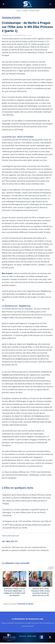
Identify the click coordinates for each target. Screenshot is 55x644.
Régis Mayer (9, 35)
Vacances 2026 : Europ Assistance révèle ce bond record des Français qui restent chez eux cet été (41, 592)
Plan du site (23, 638)
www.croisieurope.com (11, 536)
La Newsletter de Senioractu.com (28, 620)
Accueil (19, 11)
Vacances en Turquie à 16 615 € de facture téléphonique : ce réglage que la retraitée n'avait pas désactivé (14, 592)
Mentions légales (33, 638)
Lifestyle (25, 11)
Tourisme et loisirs (34, 11)
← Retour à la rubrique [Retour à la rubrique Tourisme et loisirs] (18, 605)
